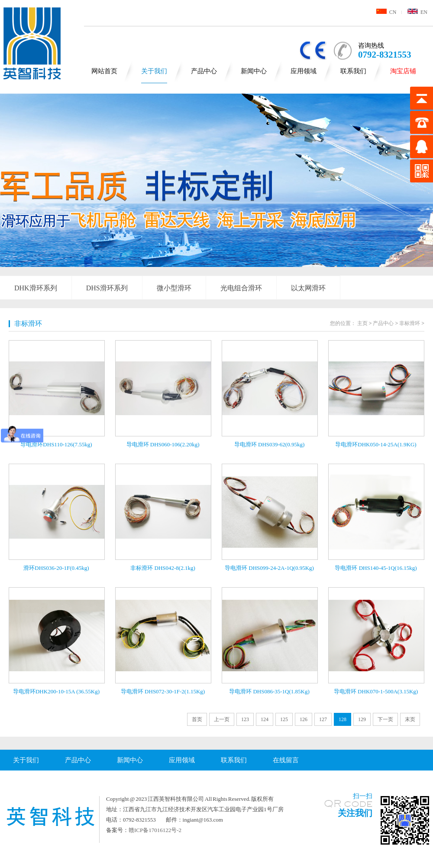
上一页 (222, 719)
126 (304, 719)
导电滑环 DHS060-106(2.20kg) (163, 444)
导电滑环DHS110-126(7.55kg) (56, 444)
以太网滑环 (308, 288)
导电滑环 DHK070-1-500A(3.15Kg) (376, 691)
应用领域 (304, 71)
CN (386, 12)
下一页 (385, 719)
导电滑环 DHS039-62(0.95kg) (270, 444)
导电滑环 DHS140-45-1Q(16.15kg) (376, 568)
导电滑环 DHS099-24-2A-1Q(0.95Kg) (269, 568)
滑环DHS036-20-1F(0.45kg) (56, 568)
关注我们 (355, 813)
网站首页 (104, 71)
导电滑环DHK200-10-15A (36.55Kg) (56, 691)
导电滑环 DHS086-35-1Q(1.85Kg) (269, 691)
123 (245, 719)
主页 (362, 323)
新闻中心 (254, 71)
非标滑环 (28, 323)
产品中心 (204, 71)
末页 (410, 719)
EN (417, 12)
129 (362, 719)
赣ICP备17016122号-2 (155, 830)
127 (323, 719)
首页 (197, 719)
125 (284, 719)
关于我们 (154, 71)
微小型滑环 (174, 288)
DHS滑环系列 (107, 288)
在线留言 (286, 760)
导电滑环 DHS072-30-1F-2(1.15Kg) (163, 691)
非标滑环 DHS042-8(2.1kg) (163, 568)
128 (343, 719)
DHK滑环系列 (36, 288)
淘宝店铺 (403, 71)
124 (265, 719)
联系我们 (353, 71)
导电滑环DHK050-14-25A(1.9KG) (376, 444)
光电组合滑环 (241, 288)
